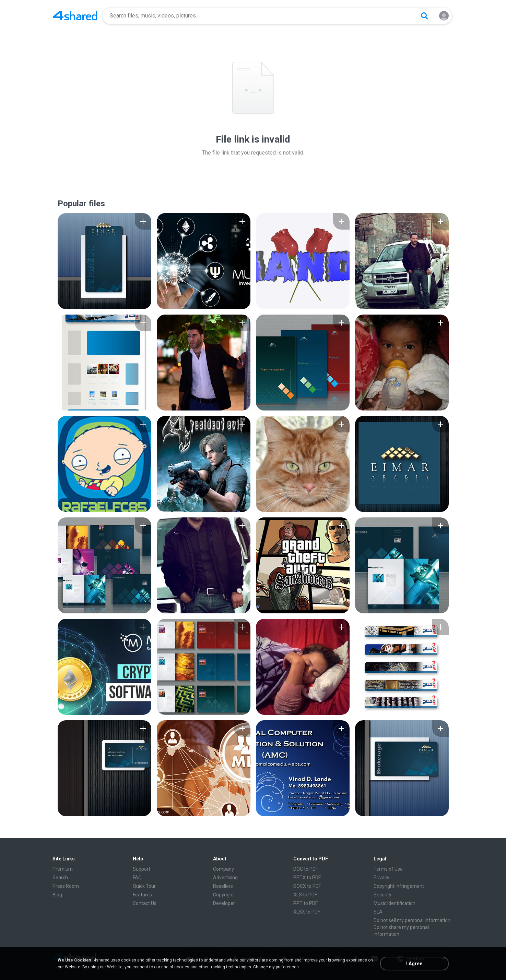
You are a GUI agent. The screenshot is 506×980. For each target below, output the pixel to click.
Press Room (66, 886)
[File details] (104, 261)
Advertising (225, 878)
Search (60, 878)
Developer (224, 903)
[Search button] (424, 16)
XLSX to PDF (307, 912)
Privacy (381, 878)
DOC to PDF (306, 869)
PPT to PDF (305, 903)
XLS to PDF (305, 895)
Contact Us (145, 903)
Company (223, 869)
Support (142, 869)
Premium (63, 869)
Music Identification (395, 903)
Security (383, 895)
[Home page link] (75, 16)
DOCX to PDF (307, 886)
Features (142, 895)
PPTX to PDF (307, 878)
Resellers (223, 886)
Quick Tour (144, 886)
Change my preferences (276, 967)
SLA (378, 912)
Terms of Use (388, 869)
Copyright (223, 895)
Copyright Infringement (399, 886)
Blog (57, 895)
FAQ (137, 878)
